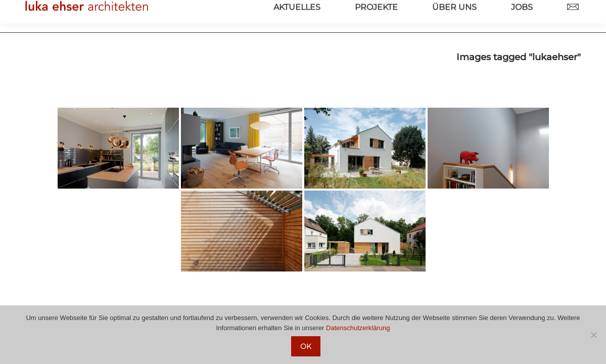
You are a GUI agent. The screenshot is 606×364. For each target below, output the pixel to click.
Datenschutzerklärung (358, 328)
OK (306, 346)
